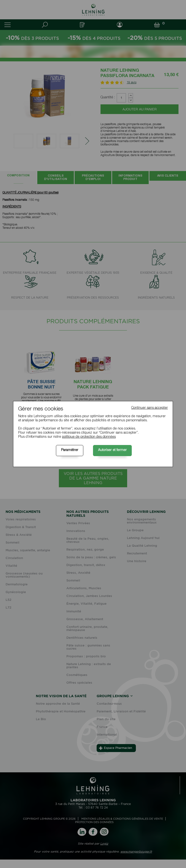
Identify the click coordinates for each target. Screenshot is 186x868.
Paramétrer (70, 450)
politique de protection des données (89, 437)
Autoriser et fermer (112, 450)
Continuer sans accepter (150, 408)
